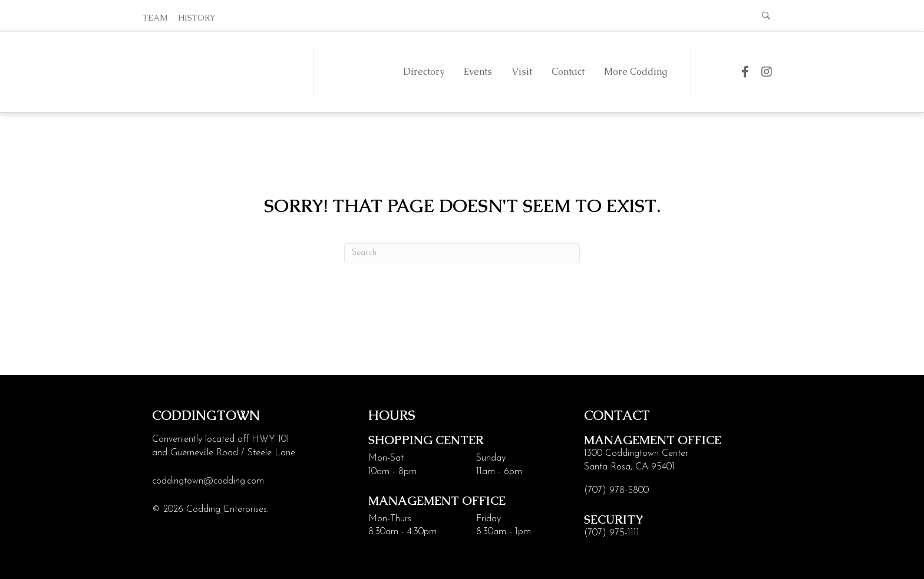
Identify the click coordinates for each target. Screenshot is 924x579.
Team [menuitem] (155, 18)
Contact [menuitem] (568, 72)
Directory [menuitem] (424, 72)
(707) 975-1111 (612, 533)
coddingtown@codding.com (208, 481)
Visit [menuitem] (522, 72)
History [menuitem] (197, 18)
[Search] (462, 253)
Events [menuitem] (478, 72)
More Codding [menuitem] (636, 72)
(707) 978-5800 (616, 491)
